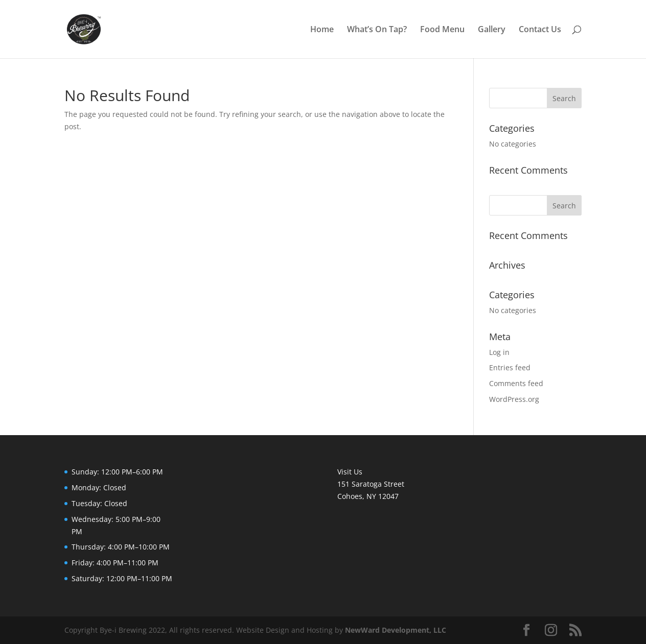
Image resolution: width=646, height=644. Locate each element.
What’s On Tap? (377, 30)
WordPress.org (514, 399)
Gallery (492, 30)
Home (322, 30)
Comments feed (516, 383)
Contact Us (540, 30)
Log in (499, 352)
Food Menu (442, 30)
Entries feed (510, 367)
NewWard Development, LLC (396, 630)
